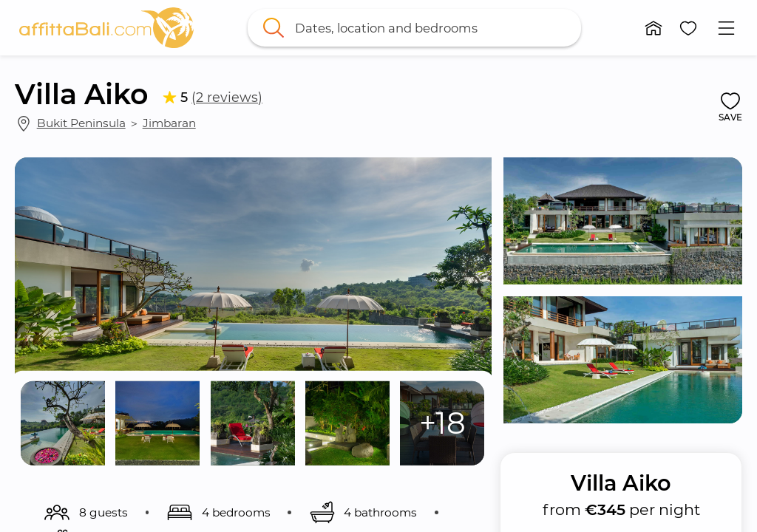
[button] (654, 28)
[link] (106, 28)
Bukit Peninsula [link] (81, 123)
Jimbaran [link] (169, 123)
